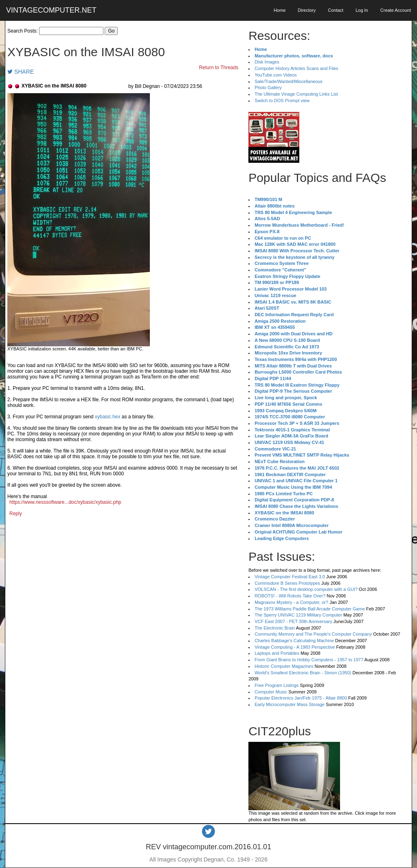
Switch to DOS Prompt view (282, 101)
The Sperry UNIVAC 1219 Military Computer (298, 615)
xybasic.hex (108, 417)
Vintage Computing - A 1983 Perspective (295, 647)
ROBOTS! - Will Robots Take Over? (290, 596)
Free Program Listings (277, 685)
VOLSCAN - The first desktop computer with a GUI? (306, 589)
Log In (362, 10)
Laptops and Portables (277, 653)
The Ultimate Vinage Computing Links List (296, 94)
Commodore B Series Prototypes (287, 583)
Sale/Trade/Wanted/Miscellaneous (289, 81)
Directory (307, 10)
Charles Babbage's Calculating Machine (294, 641)
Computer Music (271, 692)
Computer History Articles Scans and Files (296, 68)
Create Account (396, 10)
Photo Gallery (268, 87)
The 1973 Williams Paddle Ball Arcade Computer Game (310, 609)
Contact (336, 10)
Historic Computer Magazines (284, 666)
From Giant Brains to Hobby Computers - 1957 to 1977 (309, 660)
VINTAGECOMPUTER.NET (51, 10)
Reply (16, 514)
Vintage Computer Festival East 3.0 (290, 577)
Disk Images (267, 62)
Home (280, 10)
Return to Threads (219, 68)
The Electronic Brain (275, 628)
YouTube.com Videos (276, 75)
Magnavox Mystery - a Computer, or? (291, 602)
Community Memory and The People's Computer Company (313, 634)
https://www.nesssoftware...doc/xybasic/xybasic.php (65, 502)
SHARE (21, 72)
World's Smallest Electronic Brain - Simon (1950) (303, 673)
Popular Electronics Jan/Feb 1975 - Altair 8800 (301, 698)
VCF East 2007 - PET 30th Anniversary (293, 621)
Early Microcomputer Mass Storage (290, 704)
